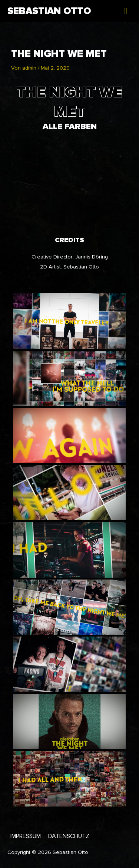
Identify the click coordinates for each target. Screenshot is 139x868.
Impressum (26, 836)
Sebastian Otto (49, 11)
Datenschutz (69, 836)
